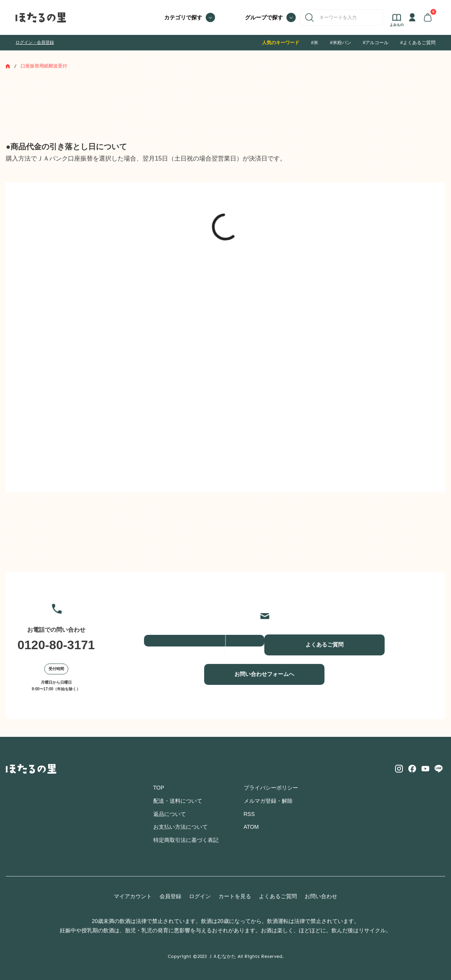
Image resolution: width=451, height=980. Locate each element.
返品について (170, 814)
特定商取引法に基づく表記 (186, 840)
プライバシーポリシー (271, 788)
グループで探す (264, 17)
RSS (249, 814)
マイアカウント (133, 896)
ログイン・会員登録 (35, 42)
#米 (315, 43)
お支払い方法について (180, 827)
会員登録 (170, 896)
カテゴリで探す (183, 17)
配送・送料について (178, 801)
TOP (159, 788)
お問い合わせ (321, 896)
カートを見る (235, 896)
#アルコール (376, 43)
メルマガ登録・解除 (268, 801)
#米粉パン (341, 43)
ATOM (251, 827)
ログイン (200, 896)
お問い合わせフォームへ (264, 674)
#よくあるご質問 (418, 43)
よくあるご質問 (324, 645)
